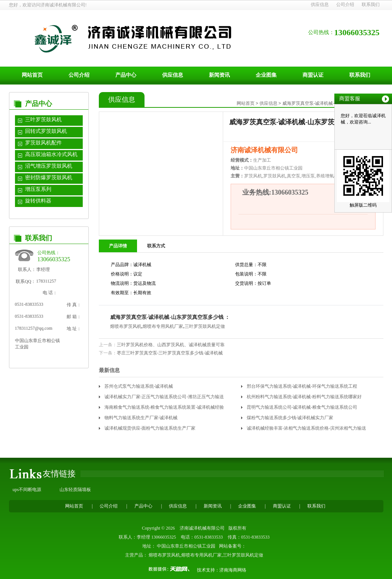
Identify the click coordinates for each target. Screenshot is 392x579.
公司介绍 (345, 4)
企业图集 (266, 75)
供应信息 (320, 4)
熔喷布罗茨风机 (126, 326)
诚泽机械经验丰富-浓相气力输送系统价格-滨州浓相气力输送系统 (307, 429)
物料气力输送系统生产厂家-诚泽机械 (141, 418)
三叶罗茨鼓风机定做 (205, 326)
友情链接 (59, 474)
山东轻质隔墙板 (75, 490)
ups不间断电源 (27, 490)
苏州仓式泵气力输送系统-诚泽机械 (139, 386)
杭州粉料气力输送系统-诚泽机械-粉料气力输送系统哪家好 (304, 397)
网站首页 (32, 75)
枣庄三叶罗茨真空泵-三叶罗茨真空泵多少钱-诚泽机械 (170, 353)
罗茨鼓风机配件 (43, 143)
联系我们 (371, 4)
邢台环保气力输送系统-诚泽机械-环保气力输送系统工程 (302, 386)
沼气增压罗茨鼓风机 (49, 166)
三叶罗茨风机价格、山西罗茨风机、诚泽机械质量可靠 (171, 345)
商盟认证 (313, 75)
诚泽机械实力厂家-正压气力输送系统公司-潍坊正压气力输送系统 (164, 398)
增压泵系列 (38, 189)
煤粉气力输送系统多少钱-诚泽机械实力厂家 (290, 418)
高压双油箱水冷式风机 (51, 154)
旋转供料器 (38, 201)
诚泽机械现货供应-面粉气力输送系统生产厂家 (150, 428)
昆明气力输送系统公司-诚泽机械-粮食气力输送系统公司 (302, 407)
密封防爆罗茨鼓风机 (49, 178)
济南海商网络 (233, 570)
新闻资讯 (219, 75)
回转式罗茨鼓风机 (46, 131)
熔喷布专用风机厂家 (163, 326)
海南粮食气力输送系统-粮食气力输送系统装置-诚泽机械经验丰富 (164, 409)
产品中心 (126, 75)
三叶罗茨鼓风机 (43, 120)
